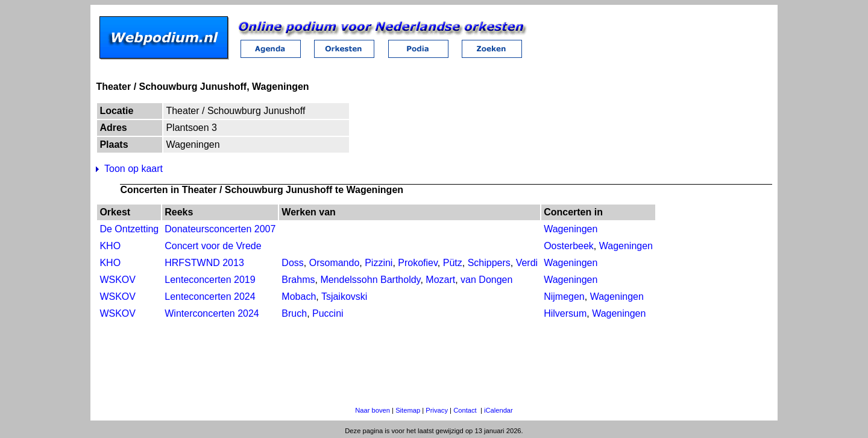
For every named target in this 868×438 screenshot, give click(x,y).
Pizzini (379, 263)
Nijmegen (564, 297)
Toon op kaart (134, 169)
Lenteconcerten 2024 (210, 297)
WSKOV (118, 280)
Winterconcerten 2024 (212, 313)
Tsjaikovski (344, 297)
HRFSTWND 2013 (204, 263)
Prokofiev (418, 263)
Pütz (453, 263)
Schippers (489, 263)
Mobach (299, 297)
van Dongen (486, 280)
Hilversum (565, 313)
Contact (465, 410)
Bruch (294, 313)
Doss (292, 263)
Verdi (527, 263)
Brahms (298, 280)
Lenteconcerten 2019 (210, 280)
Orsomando (335, 263)
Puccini (328, 313)
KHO (110, 246)
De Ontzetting (129, 229)
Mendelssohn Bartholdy (370, 280)
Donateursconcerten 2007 (220, 229)
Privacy (437, 410)
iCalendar (498, 410)
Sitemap (408, 410)
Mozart (440, 280)
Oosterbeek (569, 246)
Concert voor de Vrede (213, 246)
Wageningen (571, 229)
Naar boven (373, 410)
